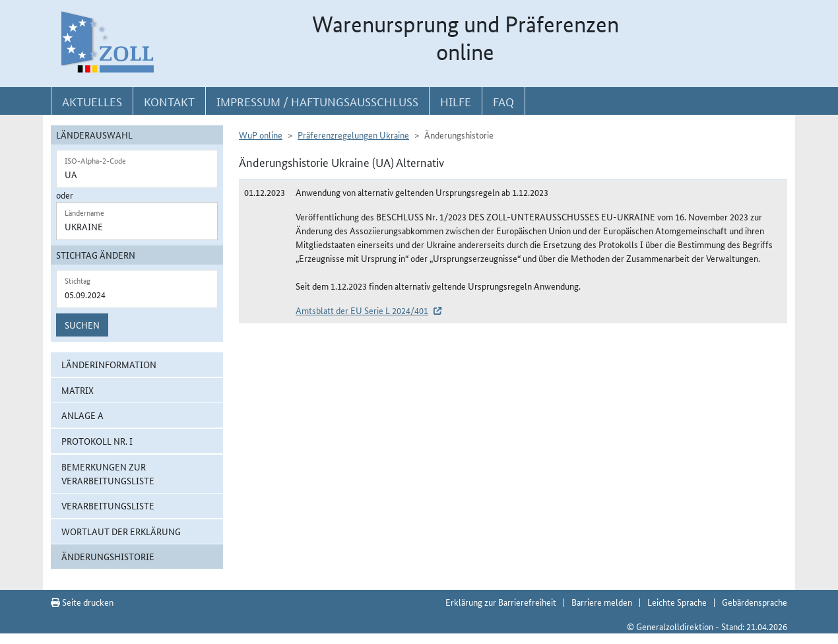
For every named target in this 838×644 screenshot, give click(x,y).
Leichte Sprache (677, 602)
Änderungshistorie (108, 556)
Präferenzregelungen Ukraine (353, 135)
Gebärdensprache (755, 602)
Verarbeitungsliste (108, 505)
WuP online (261, 135)
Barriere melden (602, 602)
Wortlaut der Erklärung (121, 531)
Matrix (78, 390)
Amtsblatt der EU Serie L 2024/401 (362, 310)
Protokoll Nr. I (97, 441)
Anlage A (82, 415)
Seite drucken (82, 602)
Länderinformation (109, 364)
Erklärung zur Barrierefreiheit (501, 602)
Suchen (82, 325)
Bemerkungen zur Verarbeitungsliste (108, 473)
